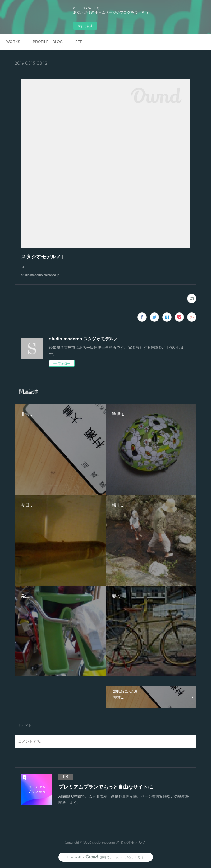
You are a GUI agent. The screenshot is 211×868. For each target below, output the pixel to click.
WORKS (13, 42)
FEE (79, 42)
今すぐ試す (85, 26)
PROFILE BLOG (48, 42)
